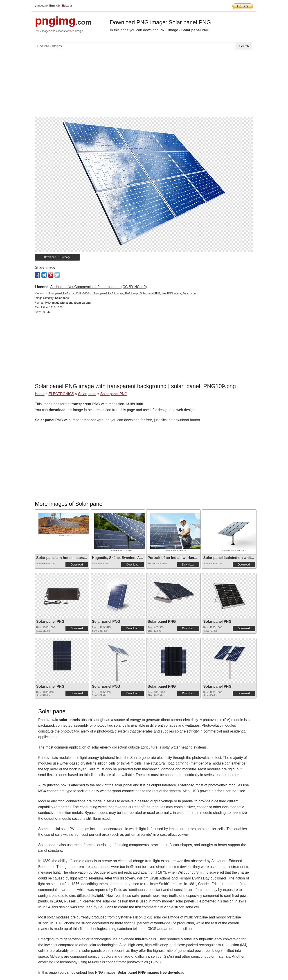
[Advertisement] (144, 85)
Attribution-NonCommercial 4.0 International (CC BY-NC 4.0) (98, 287)
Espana (67, 6)
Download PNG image (57, 257)
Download (77, 565)
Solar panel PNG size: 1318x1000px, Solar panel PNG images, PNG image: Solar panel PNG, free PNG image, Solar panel (122, 293)
